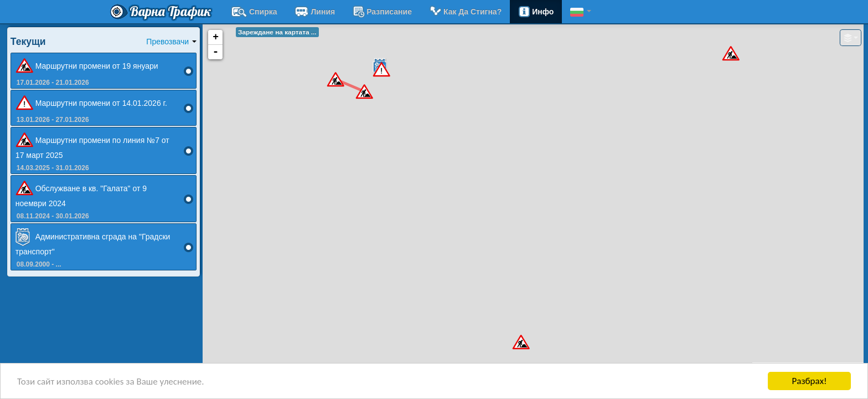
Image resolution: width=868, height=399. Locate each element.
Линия (315, 12)
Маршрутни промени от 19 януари (87, 66)
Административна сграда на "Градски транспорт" (93, 242)
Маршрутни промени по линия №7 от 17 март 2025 (92, 146)
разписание (382, 12)
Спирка (254, 12)
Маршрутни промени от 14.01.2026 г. (91, 104)
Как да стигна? (465, 12)
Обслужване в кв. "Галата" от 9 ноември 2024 (81, 194)
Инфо (536, 12)
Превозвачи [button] (171, 42)
